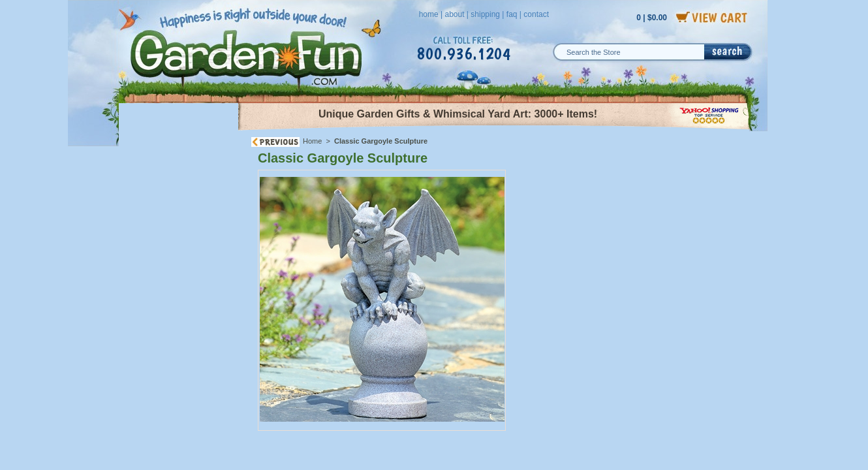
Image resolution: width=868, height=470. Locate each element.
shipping (485, 14)
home (429, 14)
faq (512, 14)
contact (536, 14)
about (454, 14)
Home (312, 141)
